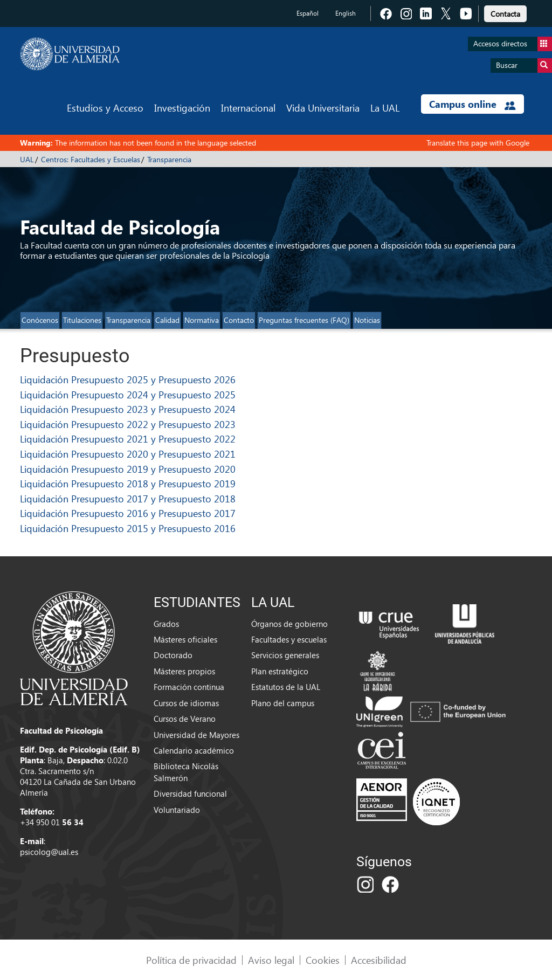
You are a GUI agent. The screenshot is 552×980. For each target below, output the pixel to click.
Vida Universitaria (323, 108)
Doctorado (173, 655)
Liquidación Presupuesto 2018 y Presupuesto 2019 (128, 483)
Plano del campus (283, 703)
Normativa (202, 320)
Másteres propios (184, 671)
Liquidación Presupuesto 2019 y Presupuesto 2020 (128, 469)
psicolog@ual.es (49, 852)
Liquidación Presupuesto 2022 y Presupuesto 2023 (128, 424)
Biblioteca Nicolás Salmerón (186, 772)
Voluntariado (177, 810)
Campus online (472, 104)
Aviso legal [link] (271, 960)
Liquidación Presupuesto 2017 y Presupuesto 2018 (128, 498)
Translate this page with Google (478, 143)
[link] (505, 12)
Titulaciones (82, 320)
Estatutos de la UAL (286, 687)
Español (308, 13)
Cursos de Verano (185, 719)
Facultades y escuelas (289, 639)
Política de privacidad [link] (191, 960)
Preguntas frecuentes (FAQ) (304, 320)
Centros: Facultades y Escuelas (91, 159)
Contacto (239, 320)
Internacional (248, 108)
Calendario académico (194, 750)
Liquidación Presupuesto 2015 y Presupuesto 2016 (128, 528)
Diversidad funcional (190, 793)
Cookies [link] (323, 960)
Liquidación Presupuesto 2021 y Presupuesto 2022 (128, 439)
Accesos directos (513, 44)
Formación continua (189, 687)
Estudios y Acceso (105, 108)
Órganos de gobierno (289, 624)
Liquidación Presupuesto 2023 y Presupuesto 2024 (128, 409)
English (346, 13)
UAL (27, 159)
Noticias (367, 320)
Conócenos (40, 320)
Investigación (182, 108)
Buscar (524, 65)
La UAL (385, 108)
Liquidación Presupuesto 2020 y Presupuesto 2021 (128, 454)
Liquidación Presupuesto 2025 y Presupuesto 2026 (128, 379)
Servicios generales (285, 655)
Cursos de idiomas (186, 703)
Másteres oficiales (185, 639)
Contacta (505, 14)
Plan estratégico (280, 671)
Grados (166, 624)
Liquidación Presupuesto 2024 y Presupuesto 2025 (128, 394)
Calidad (167, 320)
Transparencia (169, 159)
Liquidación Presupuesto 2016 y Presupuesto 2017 (128, 513)
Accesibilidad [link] (379, 960)
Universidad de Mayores (196, 735)
